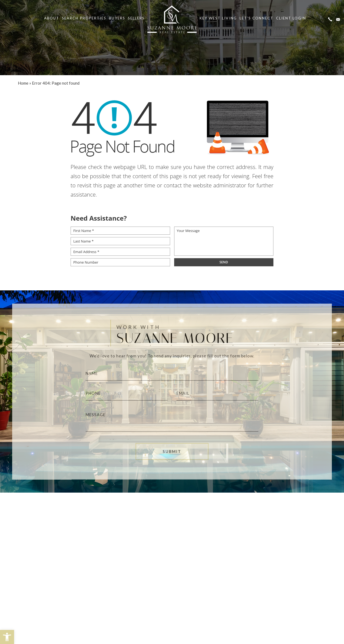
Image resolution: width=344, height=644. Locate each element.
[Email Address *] (120, 252)
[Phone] (123, 394)
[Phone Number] (120, 262)
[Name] (172, 372)
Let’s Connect (257, 18)
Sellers (136, 18)
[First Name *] (120, 231)
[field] (224, 262)
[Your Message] (224, 241)
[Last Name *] (120, 241)
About (52, 18)
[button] (7, 637)
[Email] (221, 394)
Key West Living (218, 18)
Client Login (291, 18)
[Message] (172, 421)
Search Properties (84, 18)
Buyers (117, 18)
